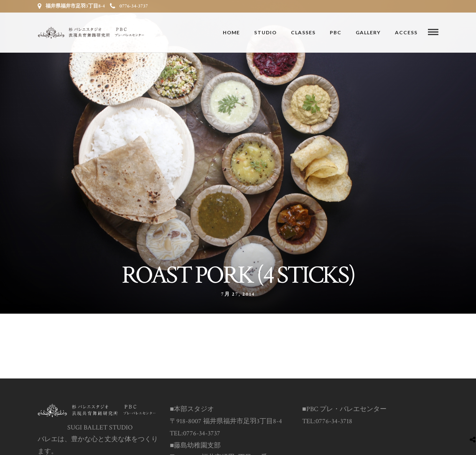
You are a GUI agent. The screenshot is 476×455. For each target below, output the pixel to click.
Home (231, 32)
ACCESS (406, 32)
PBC (336, 32)
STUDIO (265, 32)
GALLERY (368, 32)
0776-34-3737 (129, 6)
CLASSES (303, 32)
